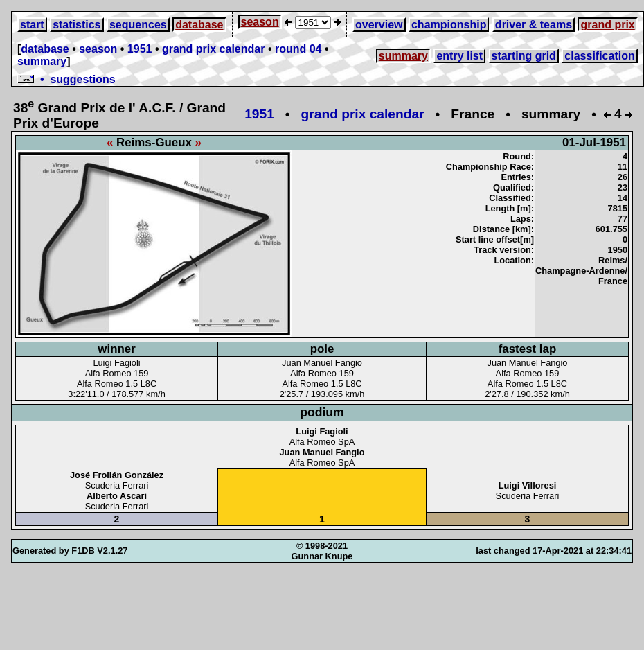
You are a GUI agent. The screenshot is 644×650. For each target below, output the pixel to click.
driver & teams (534, 25)
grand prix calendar (214, 49)
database (199, 25)
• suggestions (66, 79)
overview (379, 25)
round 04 (298, 49)
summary (42, 61)
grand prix (607, 25)
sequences (138, 25)
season (260, 22)
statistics (77, 25)
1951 (140, 49)
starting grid (524, 56)
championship (449, 25)
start (32, 25)
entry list (459, 56)
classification (599, 56)
